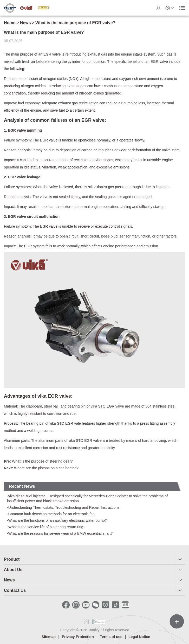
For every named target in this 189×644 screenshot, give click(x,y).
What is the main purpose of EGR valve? (75, 23)
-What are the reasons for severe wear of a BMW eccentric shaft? (60, 533)
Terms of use (111, 637)
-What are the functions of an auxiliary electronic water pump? (57, 520)
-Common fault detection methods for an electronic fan (51, 514)
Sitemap (49, 637)
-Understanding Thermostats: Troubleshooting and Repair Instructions (63, 507)
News (25, 23)
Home (10, 23)
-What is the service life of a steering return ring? (46, 527)
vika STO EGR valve (107, 406)
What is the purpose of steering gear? (38, 461)
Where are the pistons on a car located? (41, 468)
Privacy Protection (78, 637)
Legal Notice (139, 637)
